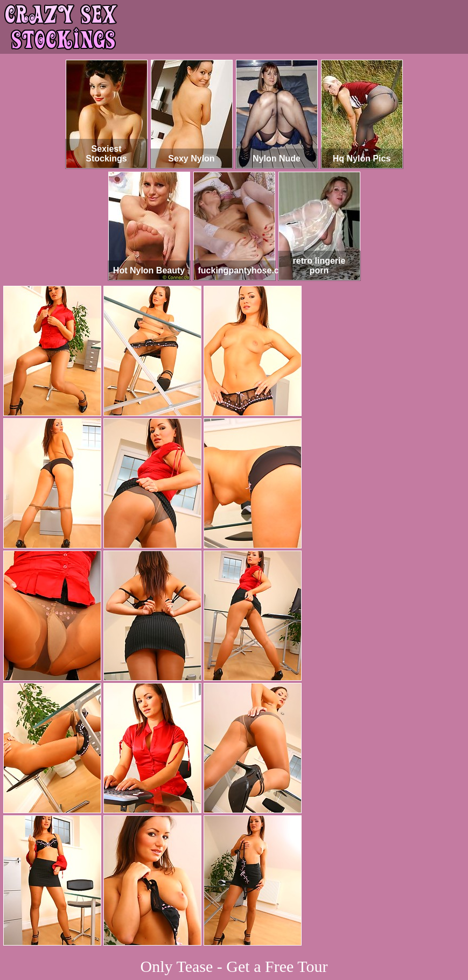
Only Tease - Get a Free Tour (234, 966)
